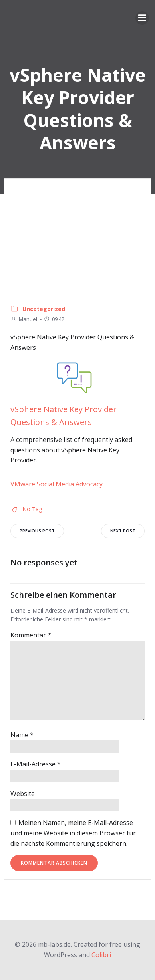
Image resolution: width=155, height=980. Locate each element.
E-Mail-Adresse (36, 764)
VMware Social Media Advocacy (57, 484)
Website (23, 794)
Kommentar (31, 635)
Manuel (24, 319)
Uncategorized (44, 309)
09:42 (54, 319)
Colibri (101, 955)
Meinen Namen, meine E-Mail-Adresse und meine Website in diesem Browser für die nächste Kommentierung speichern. (73, 833)
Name (22, 735)
